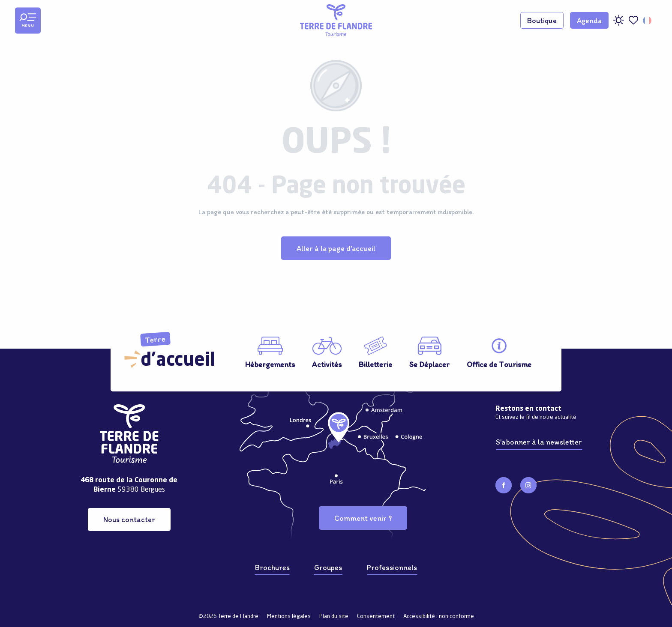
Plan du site (334, 617)
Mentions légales (289, 617)
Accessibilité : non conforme (439, 617)
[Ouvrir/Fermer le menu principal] (28, 20)
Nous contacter (129, 519)
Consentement (376, 617)
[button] (648, 21)
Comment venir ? (363, 518)
